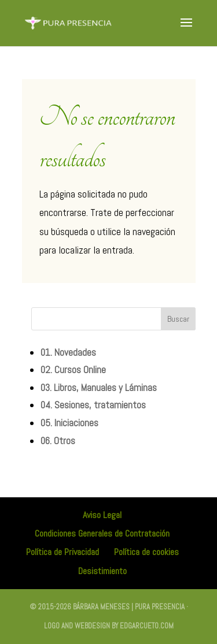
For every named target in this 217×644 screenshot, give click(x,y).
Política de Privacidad (62, 552)
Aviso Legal (102, 515)
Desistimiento (102, 571)
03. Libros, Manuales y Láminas (99, 388)
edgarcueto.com (147, 626)
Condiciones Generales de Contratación (102, 533)
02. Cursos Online (73, 370)
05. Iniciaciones (69, 423)
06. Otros (58, 441)
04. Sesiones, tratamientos (93, 405)
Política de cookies (146, 552)
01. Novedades (68, 352)
